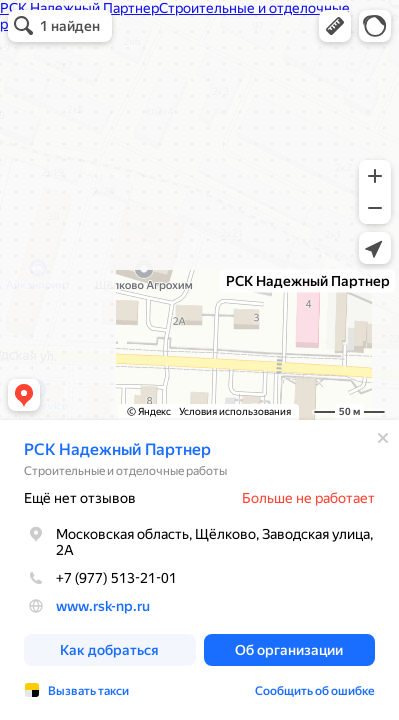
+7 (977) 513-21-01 (100, 578)
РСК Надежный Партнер (117, 449)
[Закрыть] (383, 438)
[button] (335, 26)
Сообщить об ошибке (315, 691)
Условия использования (235, 411)
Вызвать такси (88, 691)
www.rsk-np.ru (103, 606)
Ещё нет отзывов (80, 498)
